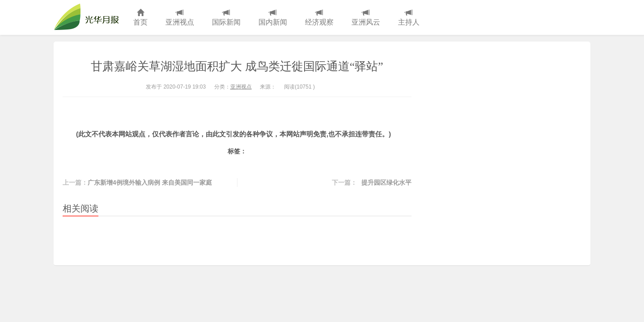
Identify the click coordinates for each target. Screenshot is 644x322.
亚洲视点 (180, 18)
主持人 (409, 18)
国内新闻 (273, 18)
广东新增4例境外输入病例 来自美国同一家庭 (150, 182)
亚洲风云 (366, 18)
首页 (140, 18)
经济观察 (319, 18)
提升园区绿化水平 (386, 182)
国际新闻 (226, 18)
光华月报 (89, 17)
